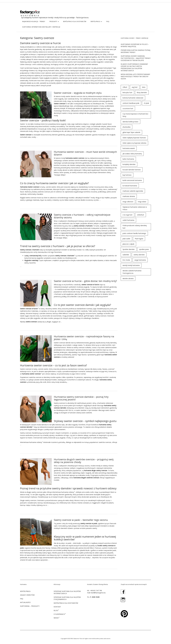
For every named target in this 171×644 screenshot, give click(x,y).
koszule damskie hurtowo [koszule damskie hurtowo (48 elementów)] (132, 170)
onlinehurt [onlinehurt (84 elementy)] (141, 215)
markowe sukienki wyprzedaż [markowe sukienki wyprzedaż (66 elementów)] (133, 191)
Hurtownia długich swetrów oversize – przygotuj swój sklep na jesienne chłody (84, 460)
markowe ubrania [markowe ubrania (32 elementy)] (129, 196)
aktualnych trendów (83, 197)
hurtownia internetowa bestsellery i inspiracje (41, 27)
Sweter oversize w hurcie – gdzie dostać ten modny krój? (86, 280)
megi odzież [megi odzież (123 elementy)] (142, 202)
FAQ (108, 21)
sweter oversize (79, 158)
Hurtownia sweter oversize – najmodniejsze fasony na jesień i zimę (84, 337)
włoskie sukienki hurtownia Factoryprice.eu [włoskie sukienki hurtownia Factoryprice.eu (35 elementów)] (132, 272)
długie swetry (96, 469)
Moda (69, 347)
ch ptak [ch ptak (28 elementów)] (146, 103)
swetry (86, 49)
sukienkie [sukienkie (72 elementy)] (126, 255)
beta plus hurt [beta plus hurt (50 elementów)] (127, 92)
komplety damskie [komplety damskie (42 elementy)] (129, 164)
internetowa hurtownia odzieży (64, 491)
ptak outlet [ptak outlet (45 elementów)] (126, 239)
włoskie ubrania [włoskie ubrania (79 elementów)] (128, 278)
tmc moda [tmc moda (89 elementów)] (126, 260)
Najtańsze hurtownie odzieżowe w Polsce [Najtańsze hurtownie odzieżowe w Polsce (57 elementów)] (135, 208)
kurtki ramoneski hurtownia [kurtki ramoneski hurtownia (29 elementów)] (132, 180)
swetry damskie (105, 73)
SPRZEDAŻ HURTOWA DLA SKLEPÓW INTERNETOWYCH (67, 591)
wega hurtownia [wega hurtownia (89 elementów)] (140, 260)
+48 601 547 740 (96, 589)
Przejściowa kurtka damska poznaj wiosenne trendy (136, 51)
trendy (34, 57)
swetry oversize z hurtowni (35, 499)
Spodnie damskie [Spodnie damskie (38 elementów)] (129, 249)
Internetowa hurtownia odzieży (31, 441)
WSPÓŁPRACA (96, 21)
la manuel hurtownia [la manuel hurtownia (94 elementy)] (130, 186)
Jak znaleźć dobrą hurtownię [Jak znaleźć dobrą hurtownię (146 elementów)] (132, 154)
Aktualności (25, 601)
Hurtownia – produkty (30, 605)
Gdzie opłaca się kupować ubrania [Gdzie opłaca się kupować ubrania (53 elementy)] (134, 143)
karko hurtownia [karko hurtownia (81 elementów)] (128, 159)
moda (39, 424)
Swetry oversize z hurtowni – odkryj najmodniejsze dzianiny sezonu (82, 216)
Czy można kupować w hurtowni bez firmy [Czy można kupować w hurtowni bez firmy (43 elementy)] (135, 115)
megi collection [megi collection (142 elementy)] (128, 202)
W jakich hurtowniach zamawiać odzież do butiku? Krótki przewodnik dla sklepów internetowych (134, 67)
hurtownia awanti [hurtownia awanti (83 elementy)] (129, 148)
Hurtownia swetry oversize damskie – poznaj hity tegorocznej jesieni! (82, 397)
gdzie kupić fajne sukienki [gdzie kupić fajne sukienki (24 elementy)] (131, 132)
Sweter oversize (59, 342)
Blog (56, 609)
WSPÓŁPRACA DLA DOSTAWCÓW (75, 21)
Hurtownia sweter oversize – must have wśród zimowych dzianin (80, 153)
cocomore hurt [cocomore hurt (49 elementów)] (128, 108)
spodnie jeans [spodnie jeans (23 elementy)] (144, 249)
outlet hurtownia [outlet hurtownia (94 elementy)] (128, 220)
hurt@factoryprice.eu (98, 591)
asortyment (86, 47)
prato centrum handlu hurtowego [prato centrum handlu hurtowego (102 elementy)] (134, 233)
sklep (105, 54)
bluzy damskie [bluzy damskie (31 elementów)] (142, 92)
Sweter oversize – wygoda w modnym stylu (78, 93)
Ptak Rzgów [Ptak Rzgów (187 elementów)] (139, 239)
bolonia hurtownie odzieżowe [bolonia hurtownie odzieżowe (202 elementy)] (133, 98)
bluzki (87, 549)
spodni (75, 78)
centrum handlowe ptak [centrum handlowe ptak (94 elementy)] (131, 103)
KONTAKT (57, 606)
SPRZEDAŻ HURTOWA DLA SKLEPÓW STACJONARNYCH (67, 597)
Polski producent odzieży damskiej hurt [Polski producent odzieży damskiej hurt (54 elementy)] (135, 227)
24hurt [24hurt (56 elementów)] (125, 87)
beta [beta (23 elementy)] (144, 87)
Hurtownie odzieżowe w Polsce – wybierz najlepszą (135, 45)
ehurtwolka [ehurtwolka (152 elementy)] (127, 127)
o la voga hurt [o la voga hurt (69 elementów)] (127, 215)
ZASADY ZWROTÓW (27, 594)
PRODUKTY (54, 21)
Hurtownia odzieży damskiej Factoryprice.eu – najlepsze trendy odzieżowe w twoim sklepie (136, 58)
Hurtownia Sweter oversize (30, 187)
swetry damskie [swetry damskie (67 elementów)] (139, 255)
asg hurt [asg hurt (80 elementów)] (135, 87)
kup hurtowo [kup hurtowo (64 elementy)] (127, 175)
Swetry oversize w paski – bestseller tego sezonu (81, 519)
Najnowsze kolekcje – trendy (34, 21)
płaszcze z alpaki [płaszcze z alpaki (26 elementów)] (128, 244)
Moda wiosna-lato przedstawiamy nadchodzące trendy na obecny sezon (135, 76)
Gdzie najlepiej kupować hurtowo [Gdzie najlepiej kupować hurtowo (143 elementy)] (134, 138)
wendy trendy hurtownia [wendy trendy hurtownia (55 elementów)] (131, 265)
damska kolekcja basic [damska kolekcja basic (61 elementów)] (130, 122)
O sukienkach (60, 613)
